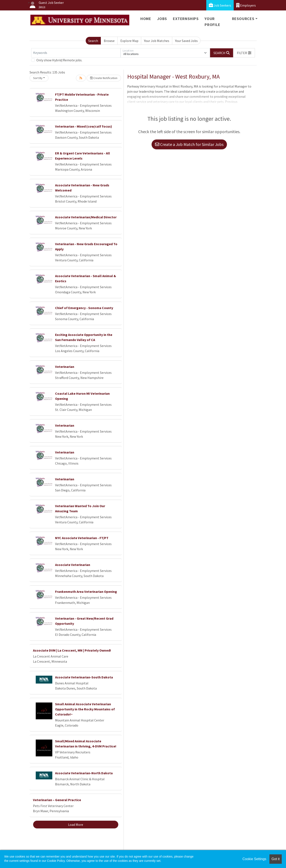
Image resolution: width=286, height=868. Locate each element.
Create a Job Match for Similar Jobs (189, 144)
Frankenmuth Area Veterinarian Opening (86, 592)
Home (146, 19)
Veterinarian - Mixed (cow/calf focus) (84, 126)
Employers (246, 5)
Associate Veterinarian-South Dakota (84, 677)
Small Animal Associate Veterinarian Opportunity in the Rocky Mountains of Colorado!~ (85, 709)
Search (93, 41)
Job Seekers (220, 5)
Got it (276, 859)
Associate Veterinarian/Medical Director (86, 217)
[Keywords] (76, 53)
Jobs (162, 19)
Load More (76, 825)
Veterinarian (65, 367)
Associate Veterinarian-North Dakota (84, 773)
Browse (109, 41)
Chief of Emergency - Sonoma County (84, 308)
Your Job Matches (157, 41)
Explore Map (129, 41)
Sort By (38, 78)
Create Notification (104, 78)
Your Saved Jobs (186, 41)
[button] (244, 53)
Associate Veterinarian (73, 565)
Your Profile (212, 22)
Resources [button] (243, 19)
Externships (186, 19)
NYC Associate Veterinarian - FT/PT (82, 538)
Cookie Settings (254, 859)
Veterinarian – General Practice (57, 800)
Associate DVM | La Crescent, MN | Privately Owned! (72, 650)
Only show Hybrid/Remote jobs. (59, 60)
